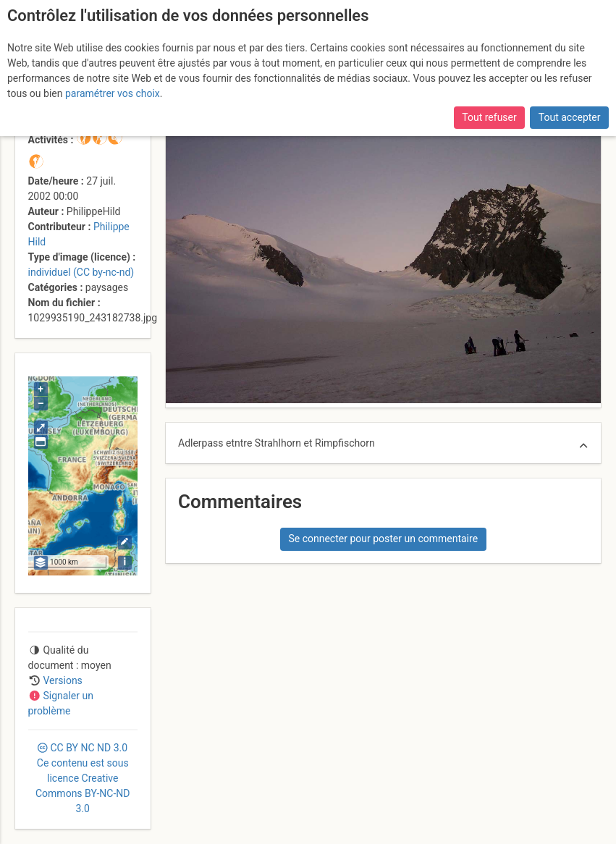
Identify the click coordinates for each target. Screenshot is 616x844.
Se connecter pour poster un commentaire (383, 539)
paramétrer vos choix (113, 93)
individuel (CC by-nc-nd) (81, 272)
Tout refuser (489, 117)
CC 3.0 (83, 778)
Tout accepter (570, 117)
